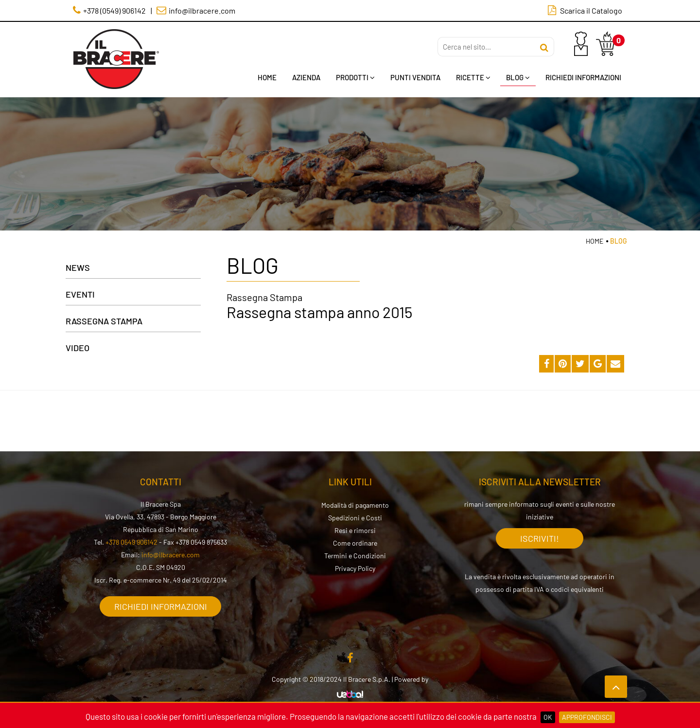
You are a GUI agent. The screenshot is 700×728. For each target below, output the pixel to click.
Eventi (80, 294)
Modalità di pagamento (355, 505)
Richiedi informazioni (161, 606)
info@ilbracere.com (171, 555)
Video (78, 348)
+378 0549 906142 (131, 542)
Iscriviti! (540, 538)
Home (267, 77)
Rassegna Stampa (104, 321)
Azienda (306, 77)
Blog (518, 77)
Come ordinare (355, 543)
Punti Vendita (415, 77)
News (78, 267)
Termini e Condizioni (355, 556)
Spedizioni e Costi (355, 518)
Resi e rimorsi (355, 530)
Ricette (473, 77)
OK (548, 717)
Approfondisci (587, 717)
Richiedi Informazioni (583, 77)
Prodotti (355, 77)
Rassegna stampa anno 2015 (319, 312)
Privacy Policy (355, 568)
